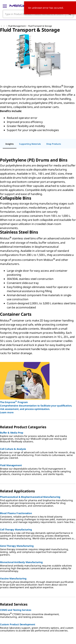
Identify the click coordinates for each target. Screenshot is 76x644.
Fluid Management (17, 26)
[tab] (10, 144)
